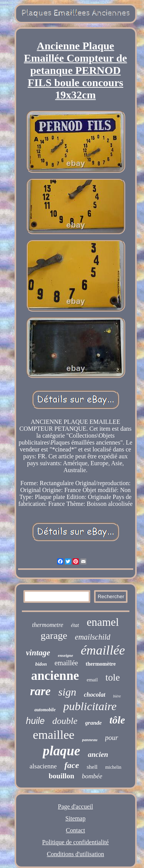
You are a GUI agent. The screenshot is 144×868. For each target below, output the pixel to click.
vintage (38, 653)
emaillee (53, 735)
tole (113, 677)
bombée (92, 776)
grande (94, 723)
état (75, 625)
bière (117, 696)
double (65, 721)
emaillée (66, 663)
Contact (76, 830)
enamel (103, 622)
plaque (61, 751)
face (72, 765)
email (92, 680)
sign (67, 692)
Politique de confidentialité (75, 842)
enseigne (66, 655)
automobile (45, 710)
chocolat (94, 695)
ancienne (55, 676)
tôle (117, 720)
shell (92, 767)
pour (112, 738)
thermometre (48, 625)
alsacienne (43, 766)
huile (36, 721)
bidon (41, 664)
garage (54, 636)
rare (40, 691)
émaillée (103, 650)
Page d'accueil (75, 806)
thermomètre (101, 664)
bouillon (62, 776)
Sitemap (75, 818)
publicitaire (90, 706)
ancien (98, 754)
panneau (90, 740)
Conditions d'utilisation (75, 854)
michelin (113, 767)
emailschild (93, 637)
